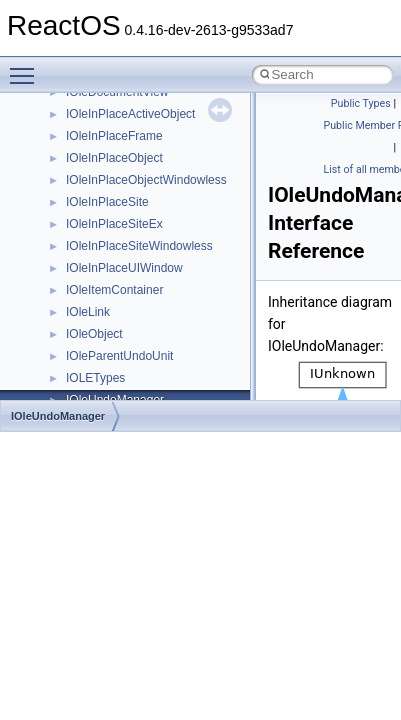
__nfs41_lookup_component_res (153, 195)
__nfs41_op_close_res (126, 261)
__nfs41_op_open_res (125, 305)
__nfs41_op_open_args (129, 283)
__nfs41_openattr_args (127, 371)
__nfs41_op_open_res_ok (135, 327)
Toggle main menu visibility (27, 67)
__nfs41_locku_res (116, 129)
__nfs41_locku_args (119, 107)
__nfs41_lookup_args (123, 151)
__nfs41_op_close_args (129, 239)
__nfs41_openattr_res (124, 393)
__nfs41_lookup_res (120, 217)
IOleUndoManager (58, 416)
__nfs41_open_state (120, 349)
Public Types (361, 103)
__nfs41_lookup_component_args (156, 173)
